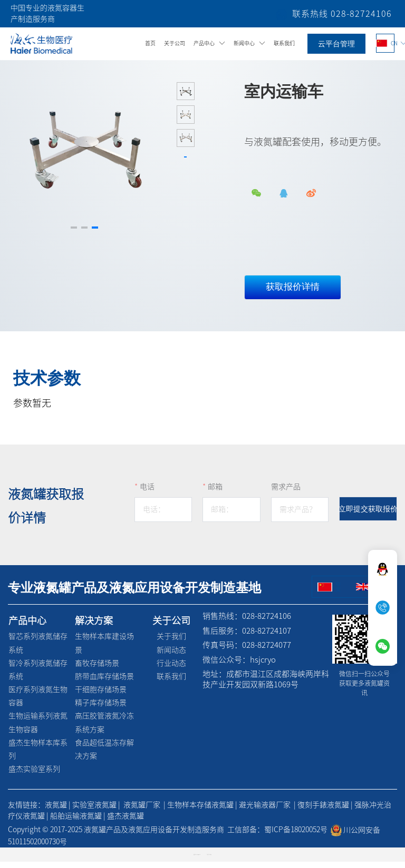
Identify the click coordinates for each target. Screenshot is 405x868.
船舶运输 (65, 823)
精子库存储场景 (100, 709)
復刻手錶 (312, 812)
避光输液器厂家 (265, 812)
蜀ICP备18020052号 (296, 836)
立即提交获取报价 (368, 516)
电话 (147, 494)
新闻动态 (172, 656)
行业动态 (172, 669)
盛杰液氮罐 (126, 823)
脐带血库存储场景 (104, 683)
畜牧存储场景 (97, 669)
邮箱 (215, 494)
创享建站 (210, 861)
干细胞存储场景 (100, 696)
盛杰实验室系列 (34, 776)
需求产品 (286, 494)
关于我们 (172, 643)
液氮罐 (56, 812)
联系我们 (172, 683)
